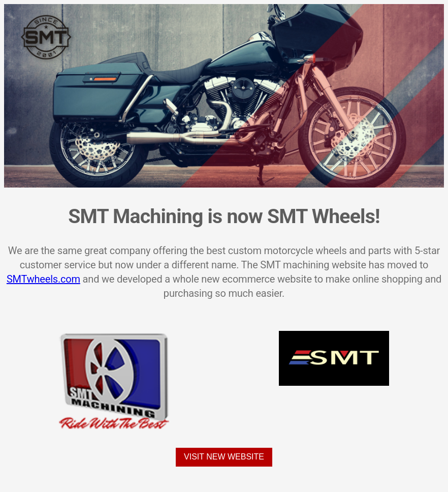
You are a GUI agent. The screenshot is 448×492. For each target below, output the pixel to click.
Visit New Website (224, 457)
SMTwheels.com (43, 279)
